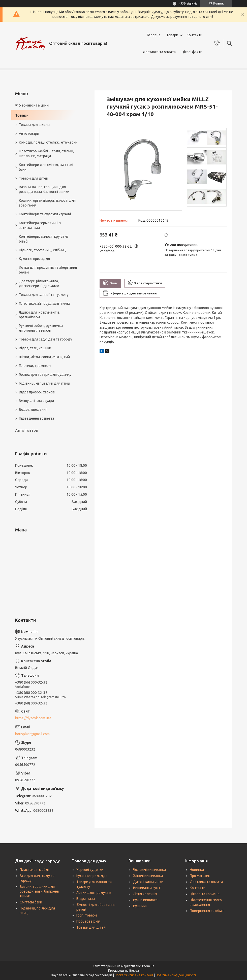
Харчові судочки (90, 870)
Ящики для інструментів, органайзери (40, 315)
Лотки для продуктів (94, 893)
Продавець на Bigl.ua (124, 971)
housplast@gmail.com (32, 734)
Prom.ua (148, 966)
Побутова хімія (88, 921)
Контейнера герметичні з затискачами (40, 225)
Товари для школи (34, 125)
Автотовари (29, 133)
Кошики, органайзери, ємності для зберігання (47, 203)
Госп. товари (87, 915)
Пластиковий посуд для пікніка (45, 303)
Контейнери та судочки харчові (45, 214)
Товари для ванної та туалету (44, 295)
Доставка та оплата (159, 52)
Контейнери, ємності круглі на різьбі (44, 239)
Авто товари (27, 430)
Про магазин (200, 876)
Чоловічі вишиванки (149, 870)
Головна (154, 35)
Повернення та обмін (207, 911)
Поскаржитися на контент (134, 975)
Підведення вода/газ (37, 418)
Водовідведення (33, 410)
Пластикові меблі (34, 870)
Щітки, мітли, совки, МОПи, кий (44, 357)
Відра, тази (86, 899)
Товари (172, 35)
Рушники (140, 906)
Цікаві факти (192, 52)
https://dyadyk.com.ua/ (33, 718)
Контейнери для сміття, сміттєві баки (46, 167)
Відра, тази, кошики (35, 348)
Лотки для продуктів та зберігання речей (48, 270)
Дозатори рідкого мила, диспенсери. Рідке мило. (39, 283)
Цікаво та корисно (205, 894)
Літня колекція (145, 894)
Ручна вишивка (145, 900)
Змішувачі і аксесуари (36, 401)
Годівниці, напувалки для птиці (44, 383)
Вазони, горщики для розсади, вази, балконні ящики (39, 891)
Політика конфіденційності (176, 975)
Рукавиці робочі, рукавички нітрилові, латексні (41, 328)
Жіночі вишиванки (148, 876)
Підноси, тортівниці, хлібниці (43, 250)
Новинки (197, 870)
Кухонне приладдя (34, 259)
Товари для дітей (34, 178)
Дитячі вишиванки (148, 882)
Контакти (195, 35)
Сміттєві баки (31, 902)
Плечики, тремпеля (35, 366)
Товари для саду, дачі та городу (45, 339)
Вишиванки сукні (147, 888)
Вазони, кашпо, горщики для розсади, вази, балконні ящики (44, 189)
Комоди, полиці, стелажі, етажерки (48, 142)
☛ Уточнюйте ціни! (32, 105)
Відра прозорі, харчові (37, 392)
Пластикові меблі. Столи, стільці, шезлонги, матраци (46, 154)
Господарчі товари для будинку (45, 375)
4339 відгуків (188, 3)
